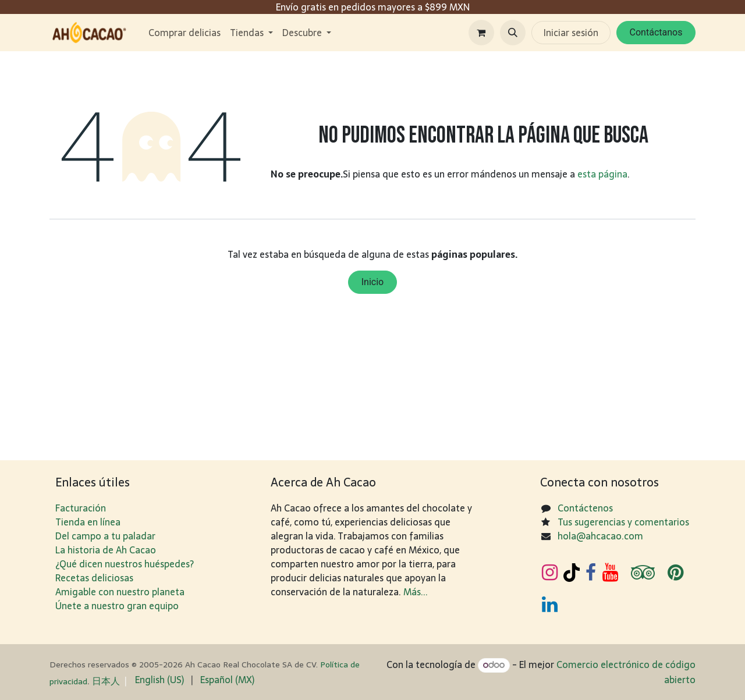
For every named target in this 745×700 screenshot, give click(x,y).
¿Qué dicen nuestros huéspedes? (125, 564)
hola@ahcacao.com (600, 536)
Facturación (81, 508)
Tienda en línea (88, 522)
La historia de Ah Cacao (106, 550)
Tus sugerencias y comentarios (623, 522)
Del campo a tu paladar (105, 536)
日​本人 (106, 681)
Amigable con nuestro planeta (120, 592)
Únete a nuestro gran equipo (117, 606)
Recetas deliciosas (94, 578)
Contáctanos (656, 32)
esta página (602, 174)
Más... (416, 592)
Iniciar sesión (571, 33)
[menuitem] (185, 33)
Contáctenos (585, 508)
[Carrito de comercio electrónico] (481, 33)
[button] (513, 33)
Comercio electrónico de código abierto (626, 672)
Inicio (372, 282)
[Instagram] (550, 573)
